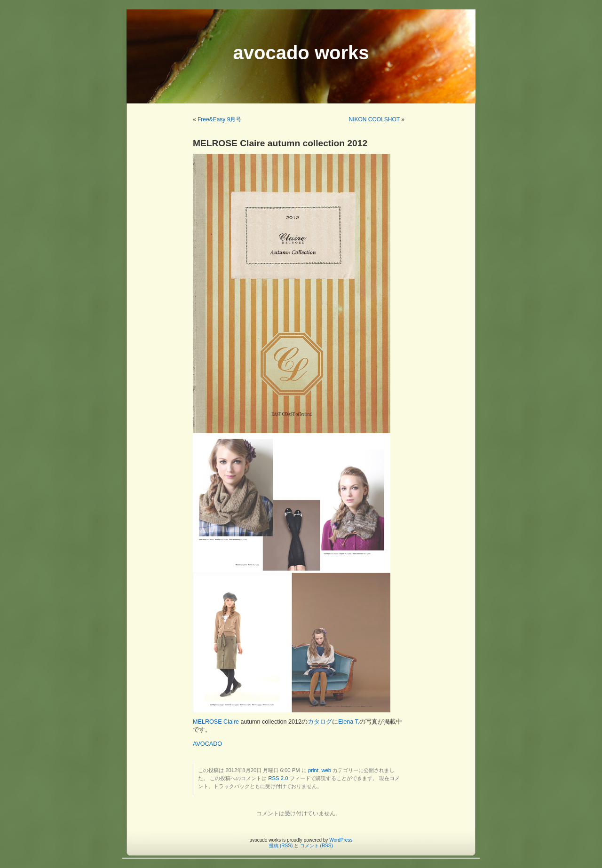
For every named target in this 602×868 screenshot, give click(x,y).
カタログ (320, 722)
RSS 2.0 (278, 778)
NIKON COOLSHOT (374, 119)
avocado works (301, 53)
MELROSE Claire (216, 722)
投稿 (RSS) (281, 846)
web (326, 770)
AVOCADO (207, 744)
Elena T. (349, 722)
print (313, 770)
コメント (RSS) (317, 846)
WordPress (341, 840)
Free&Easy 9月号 (219, 119)
